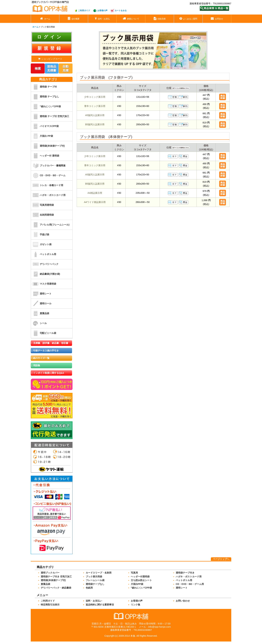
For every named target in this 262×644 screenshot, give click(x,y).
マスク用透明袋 (44, 284)
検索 (38, 68)
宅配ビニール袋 (44, 333)
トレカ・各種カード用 (47, 185)
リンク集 (136, 605)
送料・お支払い (94, 601)
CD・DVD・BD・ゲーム (48, 176)
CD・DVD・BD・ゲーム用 (190, 584)
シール (39, 323)
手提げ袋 (40, 235)
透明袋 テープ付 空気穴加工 (50, 116)
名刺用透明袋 (42, 215)
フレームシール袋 (95, 580)
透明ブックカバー (50, 573)
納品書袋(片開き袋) (45, 274)
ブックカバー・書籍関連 (48, 166)
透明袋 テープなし (45, 97)
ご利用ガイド (84, 11)
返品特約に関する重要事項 (100, 605)
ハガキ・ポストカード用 (48, 195)
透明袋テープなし (95, 584)
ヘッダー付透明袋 (140, 577)
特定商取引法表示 (50, 605)
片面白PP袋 (137, 584)
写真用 (134, 573)
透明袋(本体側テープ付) (48, 146)
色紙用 (89, 588)
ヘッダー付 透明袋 (45, 156)
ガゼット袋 (41, 245)
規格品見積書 (52, 68)
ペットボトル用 (44, 254)
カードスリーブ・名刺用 (99, 573)
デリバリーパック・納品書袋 (56, 588)
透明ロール (41, 304)
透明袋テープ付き (185, 573)
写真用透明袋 (42, 205)
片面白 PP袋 (42, 136)
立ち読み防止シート (141, 580)
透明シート (41, 294)
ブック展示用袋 (94, 577)
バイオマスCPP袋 (45, 126)
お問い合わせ (183, 601)
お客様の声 (102, 11)
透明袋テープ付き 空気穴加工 (56, 577)
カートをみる (121, 11)
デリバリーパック (45, 264)
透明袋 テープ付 (44, 87)
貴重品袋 (40, 313)
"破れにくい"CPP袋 (46, 107)
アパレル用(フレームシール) (50, 225)
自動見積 (65, 68)
